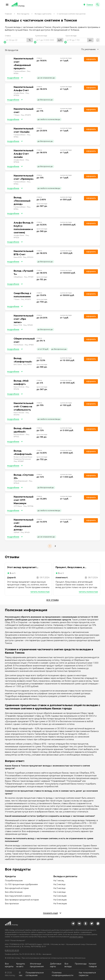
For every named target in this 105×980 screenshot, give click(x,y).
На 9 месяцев (60, 904)
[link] (73, 924)
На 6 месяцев (60, 900)
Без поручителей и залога (18, 896)
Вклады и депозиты (43, 14)
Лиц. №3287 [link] (19, 461)
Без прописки (12, 904)
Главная (8, 14)
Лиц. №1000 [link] (28, 257)
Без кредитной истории (17, 888)
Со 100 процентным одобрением (21, 884)
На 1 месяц (59, 881)
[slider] (19, 42)
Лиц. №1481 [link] (29, 277)
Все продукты (23, 14)
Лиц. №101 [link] (27, 364)
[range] (19, 40)
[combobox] (90, 49)
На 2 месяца (59, 884)
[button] (7, 5)
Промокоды (81, 964)
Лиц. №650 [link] (29, 345)
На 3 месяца (59, 888)
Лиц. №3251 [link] (28, 325)
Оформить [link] (91, 59)
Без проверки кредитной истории (22, 900)
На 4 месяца (59, 892)
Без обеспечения (14, 892)
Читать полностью (40, 592)
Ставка (8, 36)
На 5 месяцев (60, 896)
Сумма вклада (41, 36)
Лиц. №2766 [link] (28, 506)
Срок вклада (71, 36)
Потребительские (14, 881)
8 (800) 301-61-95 (12, 950)
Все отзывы (53, 600)
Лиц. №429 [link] (25, 532)
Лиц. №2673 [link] (26, 115)
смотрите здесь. (76, 937)
